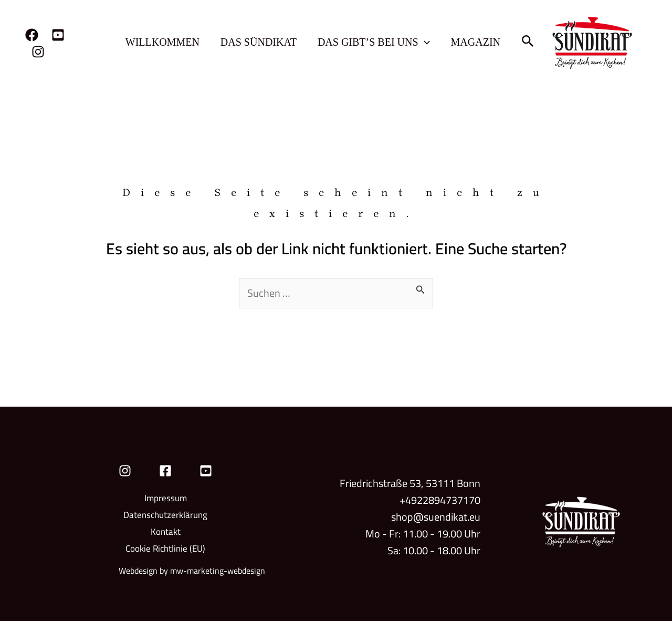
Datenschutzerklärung (165, 515)
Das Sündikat (259, 42)
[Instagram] (38, 52)
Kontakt (166, 532)
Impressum (166, 498)
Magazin (476, 42)
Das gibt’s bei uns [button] (374, 42)
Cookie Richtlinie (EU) (165, 548)
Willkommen (162, 42)
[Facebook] (32, 35)
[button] (424, 42)
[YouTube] (58, 35)
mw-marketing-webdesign (218, 571)
